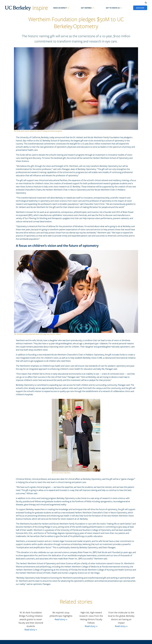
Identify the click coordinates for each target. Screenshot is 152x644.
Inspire (26, 8)
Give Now (140, 8)
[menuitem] (61, 8)
